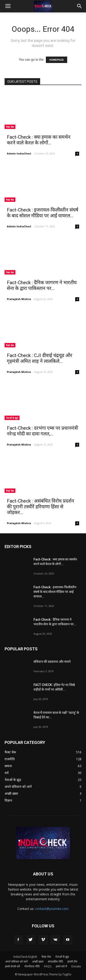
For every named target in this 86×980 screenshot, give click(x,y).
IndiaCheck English (25, 957)
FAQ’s (48, 966)
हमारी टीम (72, 961)
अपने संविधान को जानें (17, 961)
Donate (76, 966)
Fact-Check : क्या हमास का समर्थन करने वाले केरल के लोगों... (39, 140)
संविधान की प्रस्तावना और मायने (52, 662)
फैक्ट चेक (10, 127)
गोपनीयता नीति (32, 966)
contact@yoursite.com (52, 909)
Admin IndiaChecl (19, 153)
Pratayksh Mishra (19, 299)
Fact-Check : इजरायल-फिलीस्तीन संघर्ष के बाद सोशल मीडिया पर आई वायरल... (43, 213)
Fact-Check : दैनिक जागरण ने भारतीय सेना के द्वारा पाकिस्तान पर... (42, 285)
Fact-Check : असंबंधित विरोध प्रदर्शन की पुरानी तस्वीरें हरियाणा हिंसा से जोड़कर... (40, 507)
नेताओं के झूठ (12, 418)
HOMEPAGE (57, 60)
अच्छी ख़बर (38, 961)
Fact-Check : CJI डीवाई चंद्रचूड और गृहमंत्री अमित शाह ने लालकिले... (40, 358)
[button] (80, 6)
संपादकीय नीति (55, 961)
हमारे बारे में (61, 966)
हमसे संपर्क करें (12, 966)
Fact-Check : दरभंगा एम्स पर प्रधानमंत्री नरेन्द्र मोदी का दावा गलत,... (42, 431)
